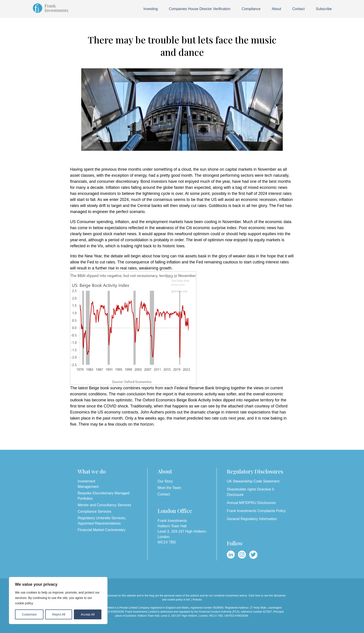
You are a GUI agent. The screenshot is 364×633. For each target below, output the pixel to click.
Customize (29, 614)
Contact (299, 9)
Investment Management (88, 484)
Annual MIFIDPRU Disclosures (251, 503)
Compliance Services (94, 511)
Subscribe (324, 9)
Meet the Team (169, 488)
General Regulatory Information (252, 519)
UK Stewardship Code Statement (253, 481)
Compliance (251, 9)
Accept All (88, 614)
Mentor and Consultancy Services (104, 505)
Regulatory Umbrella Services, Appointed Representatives (102, 521)
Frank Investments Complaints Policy (256, 511)
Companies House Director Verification (200, 9)
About (276, 9)
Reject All (59, 614)
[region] (58, 601)
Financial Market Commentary (102, 530)
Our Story (165, 481)
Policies (197, 600)
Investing (151, 9)
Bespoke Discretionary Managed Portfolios (104, 496)
